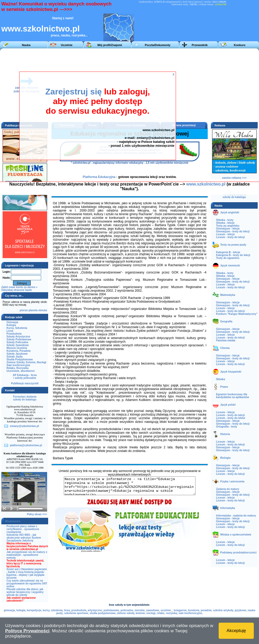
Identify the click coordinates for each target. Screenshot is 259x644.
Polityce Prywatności (27, 631)
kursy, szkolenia (53, 610)
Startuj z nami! (63, 18)
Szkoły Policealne (17, 342)
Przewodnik (200, 45)
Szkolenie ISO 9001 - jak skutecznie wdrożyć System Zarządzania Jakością (24, 538)
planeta (33, 310)
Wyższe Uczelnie (17, 348)
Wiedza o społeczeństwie (236, 535)
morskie (140, 610)
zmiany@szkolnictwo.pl (155, 138)
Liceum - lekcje (225, 234)
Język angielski (230, 212)
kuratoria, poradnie (200, 610)
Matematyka (228, 295)
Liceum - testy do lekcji (230, 237)
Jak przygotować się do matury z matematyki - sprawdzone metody (27, 555)
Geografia (226, 321)
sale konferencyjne (190, 613)
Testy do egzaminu (228, 258)
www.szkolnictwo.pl (40, 29)
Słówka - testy (225, 220)
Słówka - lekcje (225, 223)
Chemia (225, 348)
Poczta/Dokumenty (157, 45)
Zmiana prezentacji (184, 125)
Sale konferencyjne (18, 365)
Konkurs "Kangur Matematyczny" (237, 314)
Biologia (225, 458)
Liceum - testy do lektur (231, 418)
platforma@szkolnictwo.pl (26, 445)
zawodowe (153, 610)
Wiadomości (13, 521)
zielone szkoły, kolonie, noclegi (136, 613)
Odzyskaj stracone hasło (17, 290)
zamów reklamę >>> (234, 178)
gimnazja (10, 610)
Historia (225, 434)
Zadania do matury (228, 489)
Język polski (228, 405)
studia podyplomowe (102, 613)
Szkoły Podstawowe (19, 339)
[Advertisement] (179, 85)
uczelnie (166, 610)
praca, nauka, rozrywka (68, 35)
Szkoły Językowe (17, 354)
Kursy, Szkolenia (17, 328)
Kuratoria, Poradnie (19, 351)
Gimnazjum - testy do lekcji (233, 231)
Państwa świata (226, 340)
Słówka (220, 379)
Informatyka (228, 508)
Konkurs (240, 45)
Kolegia (11, 325)
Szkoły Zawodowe (18, 345)
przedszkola (79, 610)
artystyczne (95, 610)
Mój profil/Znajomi (110, 45)
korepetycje (34, 610)
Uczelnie (67, 45)
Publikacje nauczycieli (25, 383)
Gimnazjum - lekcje (228, 229)
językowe (241, 610)
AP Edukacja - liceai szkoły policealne (25, 377)
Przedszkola (14, 334)
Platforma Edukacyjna (99, 177)
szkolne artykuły (223, 610)
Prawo (224, 387)
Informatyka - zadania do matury (236, 516)
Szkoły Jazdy (15, 357)
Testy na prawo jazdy (233, 245)
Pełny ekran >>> (37, 514)
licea (67, 610)
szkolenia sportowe (76, 613)
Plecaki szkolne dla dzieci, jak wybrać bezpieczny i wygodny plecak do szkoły (25, 592)
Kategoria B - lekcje (228, 252)
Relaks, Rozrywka (18, 368)
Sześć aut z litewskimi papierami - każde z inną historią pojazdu (27, 571)
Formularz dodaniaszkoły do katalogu (25, 398)
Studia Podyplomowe (20, 359)
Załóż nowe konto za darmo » (19, 287)
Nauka (26, 45)
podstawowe (111, 610)
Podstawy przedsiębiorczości (238, 553)
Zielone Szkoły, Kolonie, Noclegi (26, 362)
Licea (10, 331)
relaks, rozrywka (167, 613)
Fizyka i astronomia (232, 482)
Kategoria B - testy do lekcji (233, 255)
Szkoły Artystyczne (18, 337)
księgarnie (180, 610)
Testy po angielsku (228, 226)
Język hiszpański (231, 372)
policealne (127, 610)
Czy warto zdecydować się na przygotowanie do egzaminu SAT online (27, 584)
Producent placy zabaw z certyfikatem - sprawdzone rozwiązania (23, 529)
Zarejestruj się (74, 92)
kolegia (21, 610)
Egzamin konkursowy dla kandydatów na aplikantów (233, 396)
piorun (24, 310)
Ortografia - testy (227, 427)
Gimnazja (12, 322)
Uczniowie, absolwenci (21, 371)
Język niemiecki (230, 266)
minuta (43, 310)
